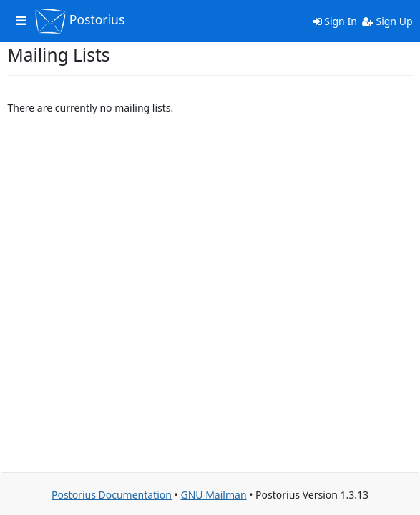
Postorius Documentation (112, 495)
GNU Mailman (213, 495)
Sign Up (387, 21)
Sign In (335, 21)
